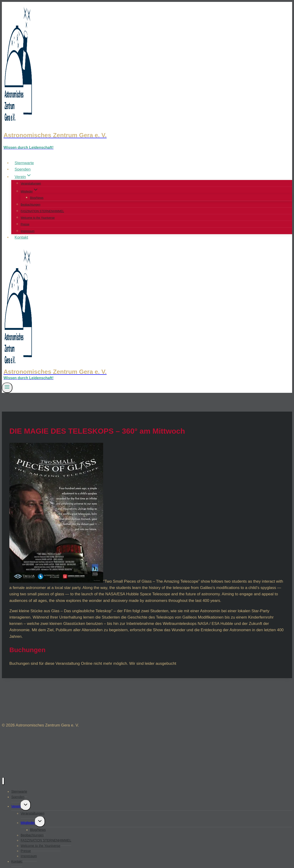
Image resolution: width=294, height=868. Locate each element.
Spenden (23, 169)
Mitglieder (28, 823)
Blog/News (37, 198)
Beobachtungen (30, 205)
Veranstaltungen (31, 184)
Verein (16, 806)
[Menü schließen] (3, 781)
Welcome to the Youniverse (38, 218)
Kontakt (21, 237)
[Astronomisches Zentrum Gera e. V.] (147, 135)
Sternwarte (24, 163)
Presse (25, 224)
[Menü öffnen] (7, 388)
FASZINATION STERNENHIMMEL (42, 211)
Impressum (28, 231)
